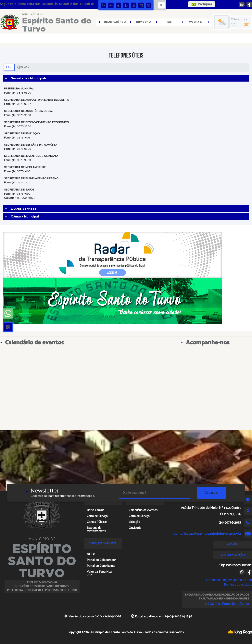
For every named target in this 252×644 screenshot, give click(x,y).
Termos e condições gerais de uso (228, 580)
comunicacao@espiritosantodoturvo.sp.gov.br (208, 534)
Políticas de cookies (238, 585)
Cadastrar (212, 493)
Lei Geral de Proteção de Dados (227, 604)
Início (9, 67)
